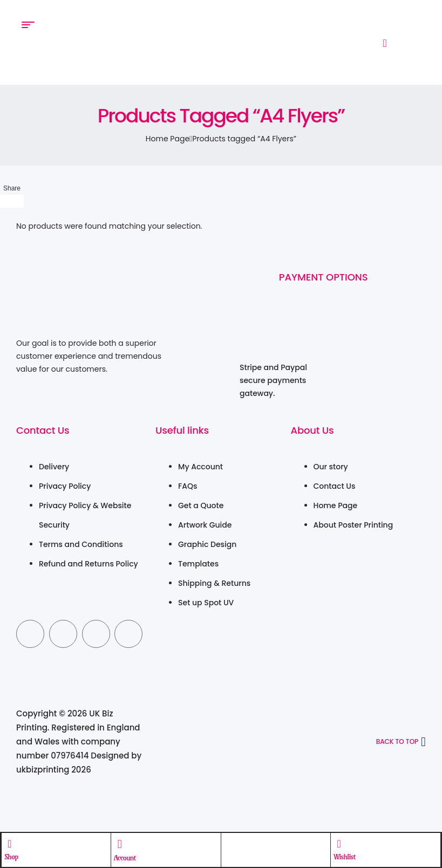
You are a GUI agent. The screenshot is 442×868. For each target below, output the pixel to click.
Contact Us (43, 430)
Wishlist (344, 856)
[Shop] (10, 843)
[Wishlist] (339, 843)
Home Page (168, 139)
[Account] (120, 844)
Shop (12, 856)
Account (125, 857)
